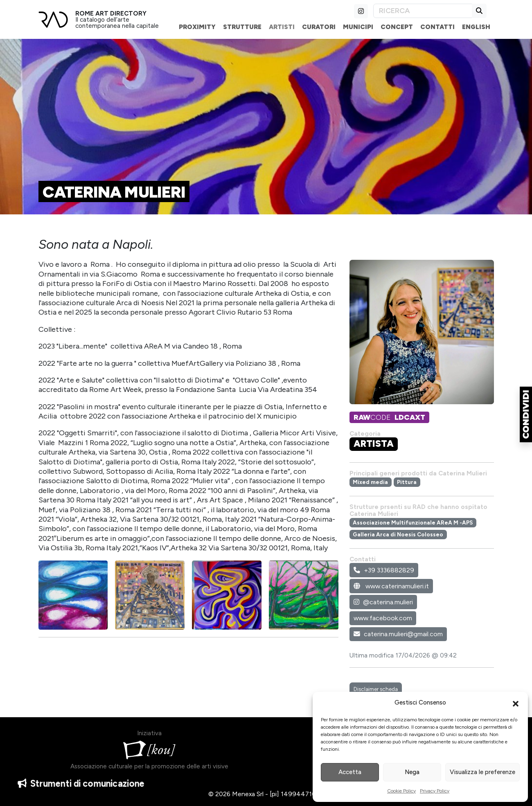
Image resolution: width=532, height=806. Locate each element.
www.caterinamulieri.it (391, 586)
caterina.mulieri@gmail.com (398, 634)
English (476, 27)
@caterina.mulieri (383, 602)
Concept (397, 27)
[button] (516, 703)
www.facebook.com (383, 618)
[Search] (423, 11)
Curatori (319, 27)
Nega (412, 772)
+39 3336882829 (384, 570)
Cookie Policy (401, 791)
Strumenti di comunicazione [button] (81, 787)
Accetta (350, 772)
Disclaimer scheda (376, 689)
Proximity (197, 27)
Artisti (282, 27)
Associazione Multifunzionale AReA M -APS (413, 522)
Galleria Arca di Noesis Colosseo (398, 534)
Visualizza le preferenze (482, 772)
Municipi (358, 27)
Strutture (242, 27)
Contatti (437, 27)
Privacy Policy (435, 791)
